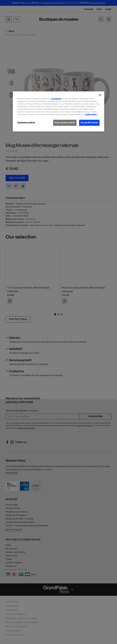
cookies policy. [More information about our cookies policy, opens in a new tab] (91, 114)
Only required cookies (65, 123)
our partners (56, 99)
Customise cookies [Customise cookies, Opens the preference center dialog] (26, 122)
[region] (58, 111)
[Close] (100, 95)
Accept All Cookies (89, 123)
